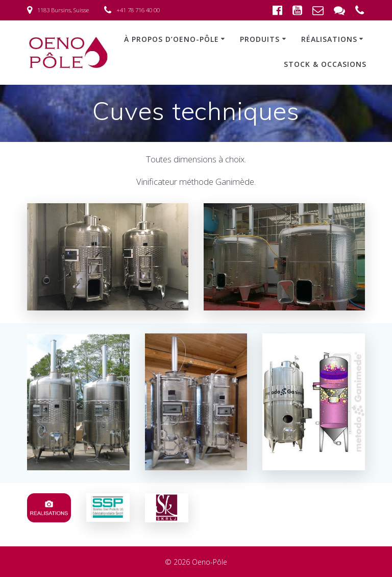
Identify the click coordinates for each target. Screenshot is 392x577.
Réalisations (329, 39)
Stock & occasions (325, 64)
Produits (260, 39)
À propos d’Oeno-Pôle (171, 39)
